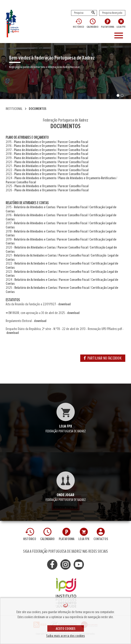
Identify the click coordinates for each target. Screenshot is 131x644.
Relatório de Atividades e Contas (35, 207)
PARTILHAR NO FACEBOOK (103, 358)
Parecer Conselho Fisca (72, 223)
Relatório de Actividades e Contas (35, 255)
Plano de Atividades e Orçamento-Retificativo (87, 178)
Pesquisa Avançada (112, 13)
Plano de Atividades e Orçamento (35, 142)
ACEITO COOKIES (66, 629)
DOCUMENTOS (38, 109)
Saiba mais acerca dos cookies (65, 636)
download (64, 304)
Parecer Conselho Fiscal (73, 142)
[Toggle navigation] (121, 36)
